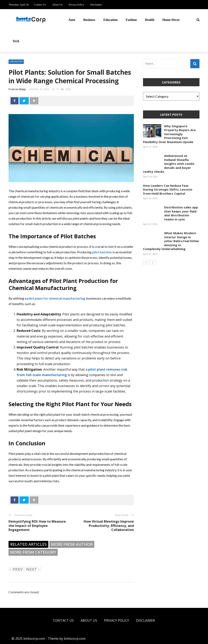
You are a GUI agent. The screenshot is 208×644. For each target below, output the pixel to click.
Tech (16, 41)
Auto (72, 20)
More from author (72, 544)
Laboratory (16, 61)
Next (33, 569)
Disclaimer (96, 5)
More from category (33, 552)
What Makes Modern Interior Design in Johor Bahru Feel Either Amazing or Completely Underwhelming (171, 241)
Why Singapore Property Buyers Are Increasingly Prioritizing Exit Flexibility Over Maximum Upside (169, 134)
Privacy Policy (76, 5)
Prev (16, 569)
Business (89, 20)
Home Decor (171, 20)
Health (149, 20)
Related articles (28, 544)
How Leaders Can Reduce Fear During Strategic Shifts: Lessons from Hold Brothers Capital (168, 189)
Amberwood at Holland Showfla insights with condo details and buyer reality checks (169, 164)
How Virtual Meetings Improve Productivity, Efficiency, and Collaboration (109, 526)
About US (57, 5)
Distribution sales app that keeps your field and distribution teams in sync (181, 213)
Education (110, 20)
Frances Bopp (17, 89)
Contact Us (40, 5)
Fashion (131, 20)
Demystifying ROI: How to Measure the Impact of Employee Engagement (37, 526)
